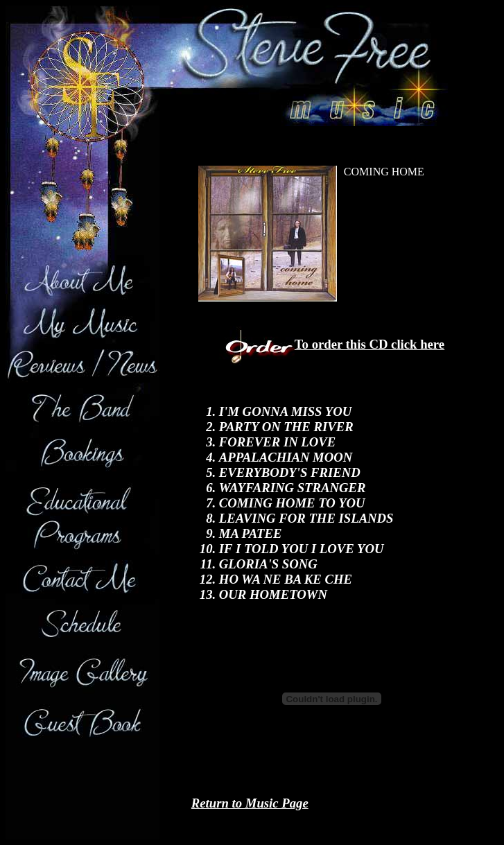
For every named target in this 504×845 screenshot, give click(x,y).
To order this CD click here (370, 344)
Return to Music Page (250, 803)
